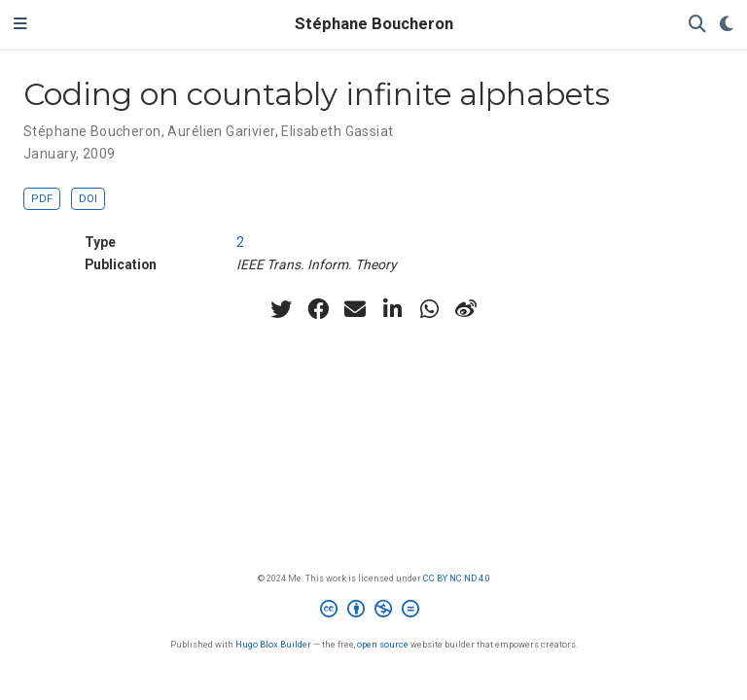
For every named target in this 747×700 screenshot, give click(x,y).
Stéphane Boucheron (374, 24)
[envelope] (355, 309)
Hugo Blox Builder (273, 644)
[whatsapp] (429, 309)
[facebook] (318, 309)
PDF (42, 199)
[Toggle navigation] (20, 24)
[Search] (697, 25)
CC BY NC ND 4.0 (457, 578)
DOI (88, 199)
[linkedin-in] (392, 309)
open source (383, 644)
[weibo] (466, 309)
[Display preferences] (727, 25)
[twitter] (281, 309)
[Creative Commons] (373, 612)
